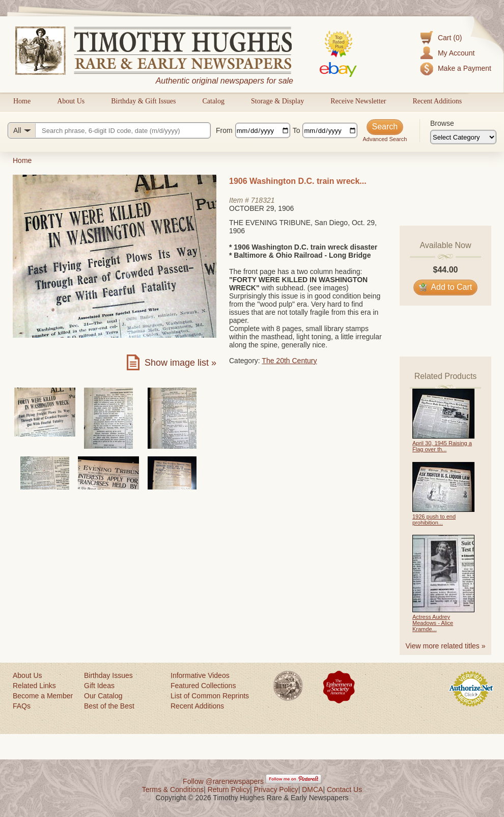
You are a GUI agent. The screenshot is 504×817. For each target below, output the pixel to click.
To (297, 130)
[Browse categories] (463, 137)
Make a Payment (465, 68)
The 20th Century (289, 361)
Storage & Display (277, 101)
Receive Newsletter (358, 101)
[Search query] (109, 130)
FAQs (22, 706)
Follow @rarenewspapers (223, 781)
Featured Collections (203, 686)
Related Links (34, 686)
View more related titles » (446, 646)
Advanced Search (385, 139)
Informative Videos (200, 675)
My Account (456, 53)
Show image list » (180, 363)
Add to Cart (446, 287)
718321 (263, 200)
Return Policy (229, 789)
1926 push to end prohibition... (434, 520)
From (224, 130)
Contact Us (344, 789)
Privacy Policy (276, 789)
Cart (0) (450, 38)
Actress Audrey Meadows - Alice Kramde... (433, 623)
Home (22, 101)
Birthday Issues (108, 675)
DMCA (312, 789)
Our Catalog (103, 696)
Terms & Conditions (173, 789)
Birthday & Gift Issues (143, 101)
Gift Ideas (99, 686)
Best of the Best (109, 706)
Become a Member (43, 696)
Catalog (213, 101)
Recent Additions (437, 101)
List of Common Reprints (210, 696)
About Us (71, 101)
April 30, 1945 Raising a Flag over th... (442, 446)
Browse (442, 123)
